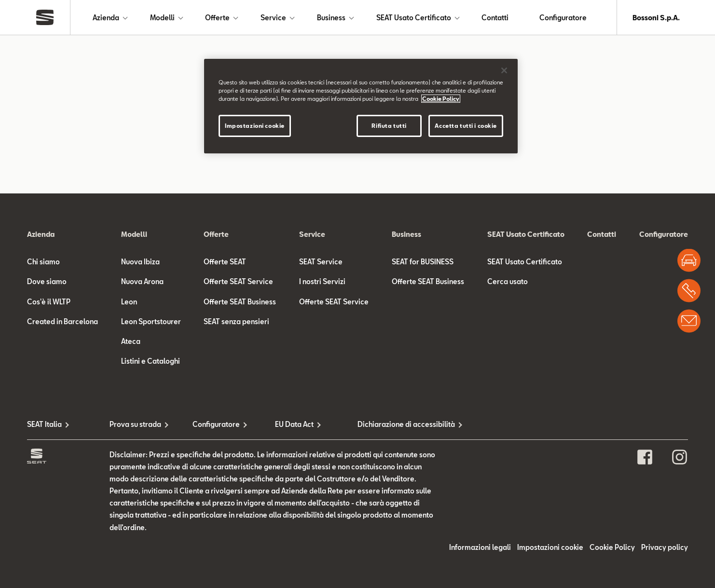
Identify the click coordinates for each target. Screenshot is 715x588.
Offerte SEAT (225, 262)
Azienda (106, 18)
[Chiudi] (504, 70)
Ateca (131, 341)
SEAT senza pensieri (236, 321)
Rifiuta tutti (389, 126)
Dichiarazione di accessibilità (399, 424)
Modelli (162, 18)
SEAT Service (321, 262)
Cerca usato (508, 281)
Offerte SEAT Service (238, 281)
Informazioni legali (480, 547)
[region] (361, 106)
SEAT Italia (44, 424)
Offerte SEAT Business (240, 302)
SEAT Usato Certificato (414, 18)
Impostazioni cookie (550, 547)
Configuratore (563, 18)
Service (273, 18)
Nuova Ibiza (140, 262)
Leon (129, 302)
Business (331, 18)
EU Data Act (294, 424)
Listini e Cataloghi (151, 361)
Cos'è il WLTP (49, 302)
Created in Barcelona (62, 321)
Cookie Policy (612, 547)
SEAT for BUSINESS (423, 262)
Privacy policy (665, 547)
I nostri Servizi (322, 281)
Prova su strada (135, 424)
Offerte (217, 18)
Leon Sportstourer (151, 321)
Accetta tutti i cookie (466, 126)
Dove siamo (47, 281)
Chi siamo (43, 262)
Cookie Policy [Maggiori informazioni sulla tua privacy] (441, 99)
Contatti (495, 18)
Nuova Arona (142, 281)
